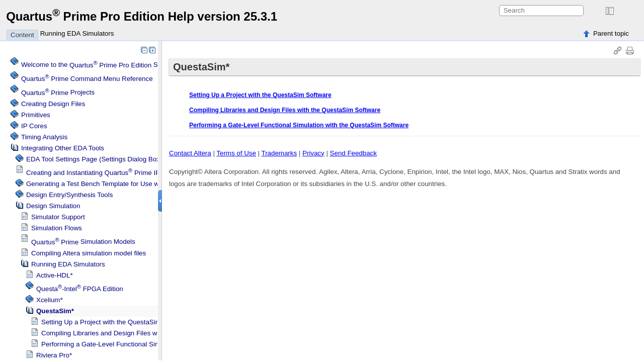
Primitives (36, 115)
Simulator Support (58, 217)
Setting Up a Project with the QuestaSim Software (115, 322)
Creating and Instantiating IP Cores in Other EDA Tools (132, 173)
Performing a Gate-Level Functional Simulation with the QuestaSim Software (155, 344)
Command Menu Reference (87, 79)
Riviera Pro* (54, 355)
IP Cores (34, 126)
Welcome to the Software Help (108, 65)
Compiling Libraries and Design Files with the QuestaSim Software (140, 333)
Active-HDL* (55, 275)
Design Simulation (53, 206)
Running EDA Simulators (77, 33)
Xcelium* (50, 300)
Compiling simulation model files (89, 253)
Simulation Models (83, 242)
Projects (58, 93)
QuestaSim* (55, 311)
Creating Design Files (53, 104)
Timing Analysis (44, 137)
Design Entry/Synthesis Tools (69, 195)
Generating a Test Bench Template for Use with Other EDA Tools (122, 184)
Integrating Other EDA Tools (63, 148)
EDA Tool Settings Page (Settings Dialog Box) (94, 159)
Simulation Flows (57, 228)
